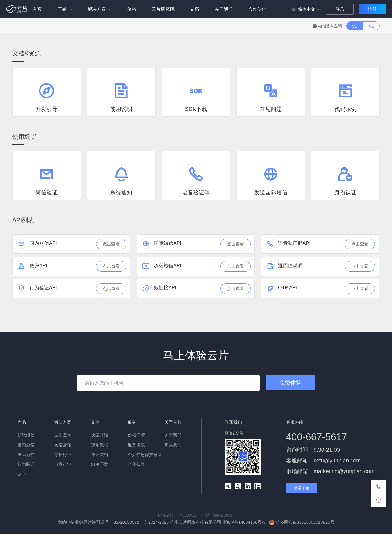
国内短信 (26, 445)
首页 (37, 9)
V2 (355, 26)
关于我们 (224, 9)
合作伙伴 (257, 9)
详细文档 (100, 455)
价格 (132, 9)
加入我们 (173, 445)
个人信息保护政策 (145, 455)
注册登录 (63, 435)
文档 (194, 9)
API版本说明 (328, 26)
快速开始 (100, 435)
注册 (372, 9)
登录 (340, 9)
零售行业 (63, 455)
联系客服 (302, 488)
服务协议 (136, 445)
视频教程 (100, 445)
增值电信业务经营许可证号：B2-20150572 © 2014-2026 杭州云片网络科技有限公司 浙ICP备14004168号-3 (162, 522)
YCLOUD (190, 515)
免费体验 (290, 383)
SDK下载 (100, 464)
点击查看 (111, 244)
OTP (22, 474)
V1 (371, 26)
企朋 (207, 515)
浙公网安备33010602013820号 (302, 522)
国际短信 (26, 455)
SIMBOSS (224, 515)
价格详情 (136, 435)
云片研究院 (163, 9)
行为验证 (26, 464)
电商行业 (63, 464)
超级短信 (26, 435)
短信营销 (63, 445)
